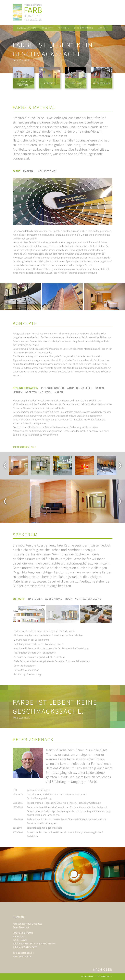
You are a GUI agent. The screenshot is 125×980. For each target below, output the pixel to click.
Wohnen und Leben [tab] (80, 388)
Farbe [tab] (16, 171)
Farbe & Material (27, 28)
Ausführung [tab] (54, 599)
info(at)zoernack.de (23, 953)
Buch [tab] (69, 599)
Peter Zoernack (84, 28)
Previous (5, 466)
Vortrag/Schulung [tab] (88, 599)
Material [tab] (29, 171)
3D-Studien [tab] (35, 599)
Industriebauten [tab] (53, 388)
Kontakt (103, 28)
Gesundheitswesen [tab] (25, 388)
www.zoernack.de (22, 956)
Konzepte (47, 28)
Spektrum (63, 28)
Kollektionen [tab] (47, 171)
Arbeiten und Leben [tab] (38, 392)
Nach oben (103, 969)
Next (120, 466)
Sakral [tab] (100, 388)
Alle (33, 447)
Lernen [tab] (18, 392)
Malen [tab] (59, 392)
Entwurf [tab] (19, 599)
